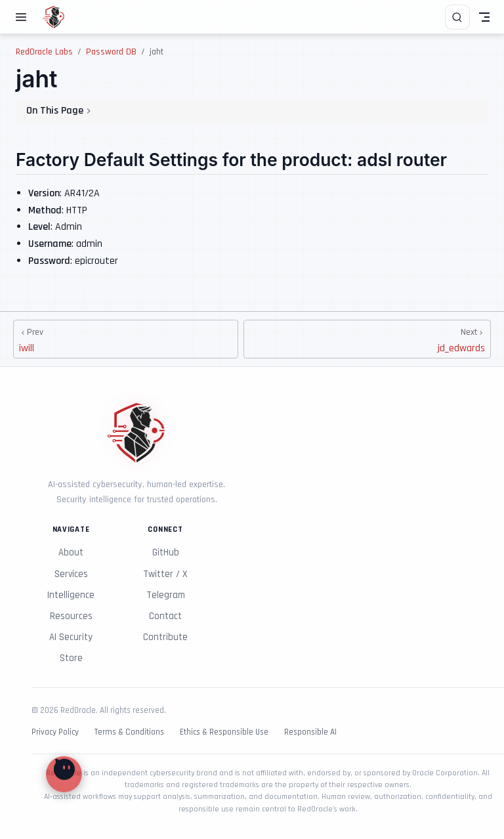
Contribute (165, 637)
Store (71, 658)
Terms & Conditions (129, 732)
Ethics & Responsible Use (224, 732)
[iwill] (126, 339)
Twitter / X (165, 574)
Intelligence (71, 595)
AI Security (71, 637)
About (71, 552)
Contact (165, 616)
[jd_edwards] (367, 339)
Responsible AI (310, 732)
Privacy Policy (55, 732)
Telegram (166, 595)
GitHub (166, 552)
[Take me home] (58, 17)
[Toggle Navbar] (484, 17)
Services (71, 574)
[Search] (457, 17)
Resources (71, 616)
